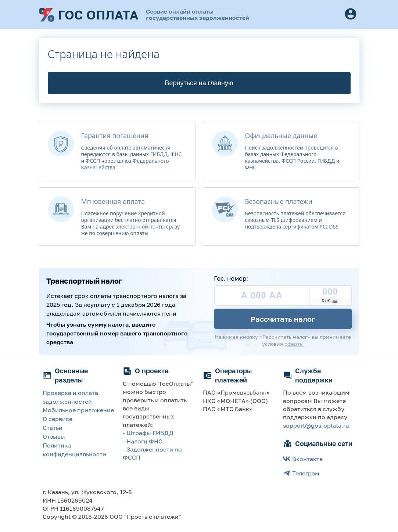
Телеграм (301, 473)
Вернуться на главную (199, 83)
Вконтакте (303, 459)
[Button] (351, 15)
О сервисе (58, 419)
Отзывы (54, 436)
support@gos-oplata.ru (316, 425)
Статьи (53, 428)
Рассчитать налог (283, 319)
